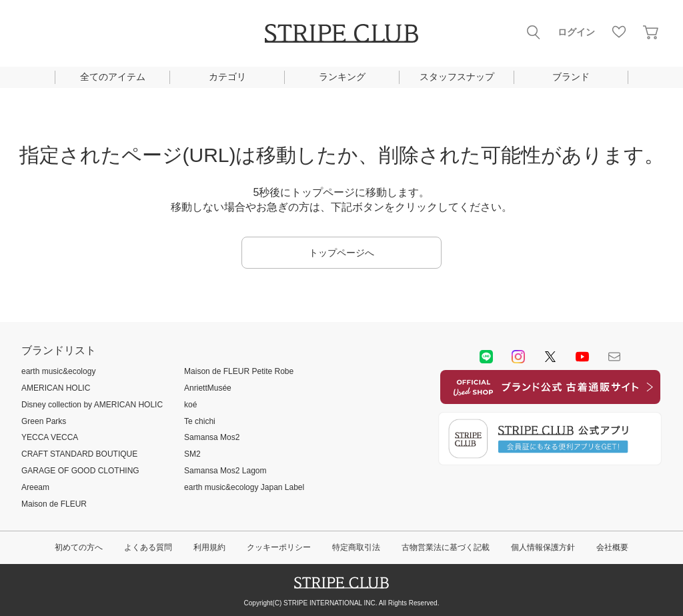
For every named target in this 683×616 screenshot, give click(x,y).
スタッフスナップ (457, 77)
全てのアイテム (113, 77)
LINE (486, 357)
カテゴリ (227, 77)
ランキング (342, 77)
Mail (614, 357)
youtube (582, 357)
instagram (518, 357)
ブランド (571, 77)
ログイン (576, 32)
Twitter (550, 357)
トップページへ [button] (341, 253)
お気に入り (619, 32)
